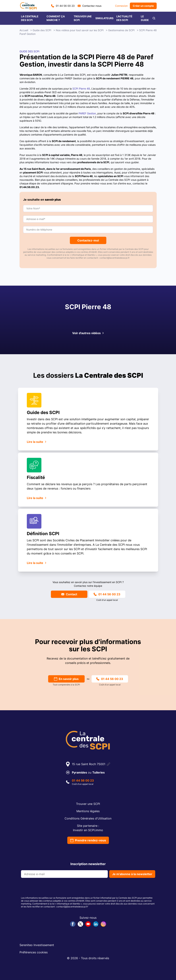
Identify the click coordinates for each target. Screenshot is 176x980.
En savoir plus (66, 679)
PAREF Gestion (87, 113)
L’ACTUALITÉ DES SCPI (124, 18)
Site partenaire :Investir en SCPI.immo (88, 828)
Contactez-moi (88, 240)
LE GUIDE (145, 18)
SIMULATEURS (104, 18)
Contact (69, 594)
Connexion (121, 6)
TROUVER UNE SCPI (83, 18)
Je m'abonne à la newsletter (132, 874)
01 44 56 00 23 (63, 6)
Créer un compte (143, 6)
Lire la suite (37, 442)
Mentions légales (88, 811)
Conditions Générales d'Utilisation (88, 818)
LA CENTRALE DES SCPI (30, 18)
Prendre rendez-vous (88, 840)
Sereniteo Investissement (37, 945)
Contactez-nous (89, 6)
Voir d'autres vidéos (88, 333)
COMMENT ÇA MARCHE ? (56, 18)
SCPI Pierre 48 (81, 89)
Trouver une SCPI (88, 804)
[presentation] (49, 888)
